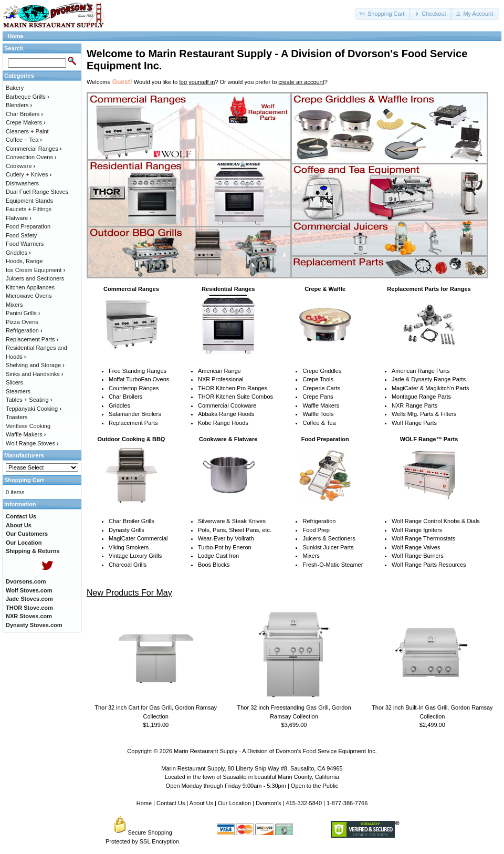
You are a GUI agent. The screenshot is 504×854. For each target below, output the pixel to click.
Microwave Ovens (29, 296)
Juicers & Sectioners (329, 538)
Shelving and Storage (35, 365)
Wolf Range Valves (416, 547)
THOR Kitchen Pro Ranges (233, 388)
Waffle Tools (318, 414)
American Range (219, 371)
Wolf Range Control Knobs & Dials (436, 521)
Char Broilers (125, 397)
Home (15, 36)
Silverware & (214, 521)
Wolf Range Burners (418, 556)
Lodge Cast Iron (218, 556)
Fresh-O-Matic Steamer (333, 565)
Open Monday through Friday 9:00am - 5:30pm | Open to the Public (252, 786)
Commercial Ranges (34, 149)
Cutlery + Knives (29, 174)
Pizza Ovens (22, 322)
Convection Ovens (31, 157)
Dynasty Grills (127, 530)
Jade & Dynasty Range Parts (429, 379)
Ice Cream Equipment (35, 270)
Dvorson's (269, 803)
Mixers (311, 556)
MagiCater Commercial (138, 538)
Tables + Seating (29, 400)
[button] (383, 14)
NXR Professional (221, 379)
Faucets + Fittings (29, 209)
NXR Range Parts (414, 405)
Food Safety (21, 235)
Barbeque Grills (28, 97)
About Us (201, 803)
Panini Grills (23, 313)
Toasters (17, 417)
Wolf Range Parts (414, 423)
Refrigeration (319, 521)
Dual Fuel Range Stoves (37, 192)
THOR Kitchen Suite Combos (235, 397)
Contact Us (171, 803)
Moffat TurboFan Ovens (139, 379)
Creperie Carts (321, 388)
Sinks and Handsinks (34, 374)
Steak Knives (249, 521)
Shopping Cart (24, 480)
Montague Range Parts (421, 397)
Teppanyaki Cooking (34, 409)
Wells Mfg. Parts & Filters (424, 414)
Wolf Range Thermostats (423, 538)
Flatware (19, 218)
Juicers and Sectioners (35, 278)
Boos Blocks (214, 565)
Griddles (119, 405)
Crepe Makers (26, 122)
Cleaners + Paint (27, 131)
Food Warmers (25, 244)
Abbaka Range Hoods (226, 414)
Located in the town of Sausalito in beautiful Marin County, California (252, 777)
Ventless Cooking (28, 426)
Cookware (20, 166)
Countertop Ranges (134, 388)
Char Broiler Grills (132, 521)
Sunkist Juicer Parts (328, 547)
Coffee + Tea (24, 140)
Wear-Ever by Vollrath (226, 538)
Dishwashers (22, 183)
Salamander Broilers (135, 414)
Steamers (18, 391)
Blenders (19, 105)
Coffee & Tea (319, 423)
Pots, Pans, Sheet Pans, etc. (235, 530)
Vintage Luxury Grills (135, 556)
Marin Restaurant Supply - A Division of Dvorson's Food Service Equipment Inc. (275, 751)
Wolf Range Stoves (32, 443)
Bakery (15, 88)
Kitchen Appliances (30, 287)
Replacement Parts (133, 423)
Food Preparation (28, 226)
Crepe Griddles (322, 371)
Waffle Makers (321, 405)
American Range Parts (421, 371)
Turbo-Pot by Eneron (225, 547)
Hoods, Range (24, 261)
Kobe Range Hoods (223, 423)
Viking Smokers (129, 547)
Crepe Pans (318, 397)
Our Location (234, 803)
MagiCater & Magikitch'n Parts (430, 388)
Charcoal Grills (128, 565)
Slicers (14, 382)
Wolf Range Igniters (417, 530)
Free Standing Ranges (138, 371)
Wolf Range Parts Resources (429, 565)
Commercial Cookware (227, 405)
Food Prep (316, 530)
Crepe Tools (318, 379)
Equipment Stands (29, 201)
